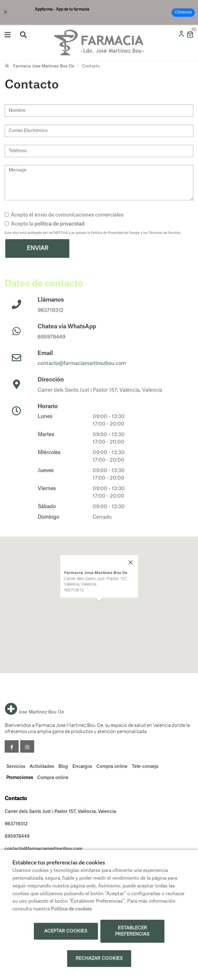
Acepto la (45, 224)
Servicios (16, 767)
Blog (63, 767)
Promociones (20, 778)
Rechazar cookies (99, 959)
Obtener (183, 12)
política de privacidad (60, 224)
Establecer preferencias (132, 931)
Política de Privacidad (107, 233)
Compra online (112, 767)
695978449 (51, 337)
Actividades (42, 767)
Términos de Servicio (164, 233)
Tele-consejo (145, 767)
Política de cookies (71, 909)
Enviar (37, 248)
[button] (99, 607)
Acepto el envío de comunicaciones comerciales (64, 215)
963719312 (51, 310)
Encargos (82, 767)
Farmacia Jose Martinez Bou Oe (44, 66)
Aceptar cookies (66, 931)
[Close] (131, 563)
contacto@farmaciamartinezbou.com (82, 363)
